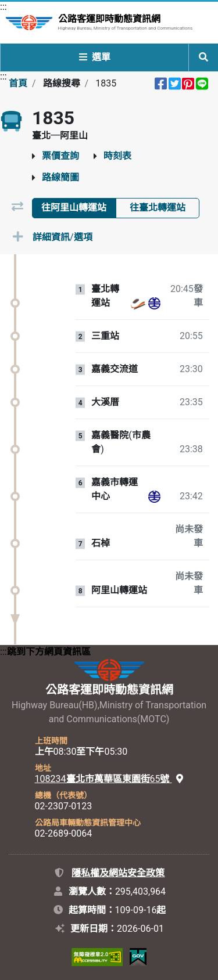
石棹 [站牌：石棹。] (101, 543)
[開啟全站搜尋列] (203, 57)
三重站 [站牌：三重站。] (105, 336)
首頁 (18, 83)
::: (3, 7)
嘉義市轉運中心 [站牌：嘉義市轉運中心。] (115, 489)
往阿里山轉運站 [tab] (74, 208)
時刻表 (117, 156)
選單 (95, 57)
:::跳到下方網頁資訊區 (45, 652)
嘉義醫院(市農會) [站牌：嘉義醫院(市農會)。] (121, 442)
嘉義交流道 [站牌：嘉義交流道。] (115, 369)
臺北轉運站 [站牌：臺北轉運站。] (105, 296)
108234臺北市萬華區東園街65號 (109, 779)
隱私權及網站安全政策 (118, 873)
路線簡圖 (60, 177)
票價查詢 (60, 156)
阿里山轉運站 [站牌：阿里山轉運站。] (119, 590)
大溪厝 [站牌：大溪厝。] (105, 402)
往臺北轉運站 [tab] (158, 208)
